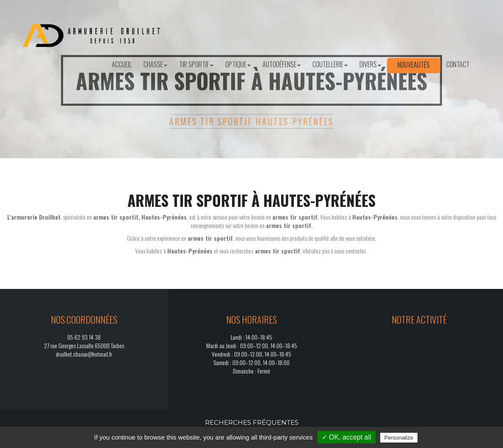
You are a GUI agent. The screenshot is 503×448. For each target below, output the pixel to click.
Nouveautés (414, 65)
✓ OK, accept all (347, 437)
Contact (458, 64)
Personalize (399, 438)
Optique (238, 64)
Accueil (122, 64)
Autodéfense (282, 64)
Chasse (155, 64)
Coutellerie (330, 64)
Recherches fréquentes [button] (252, 422)
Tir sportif (196, 64)
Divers (370, 64)
